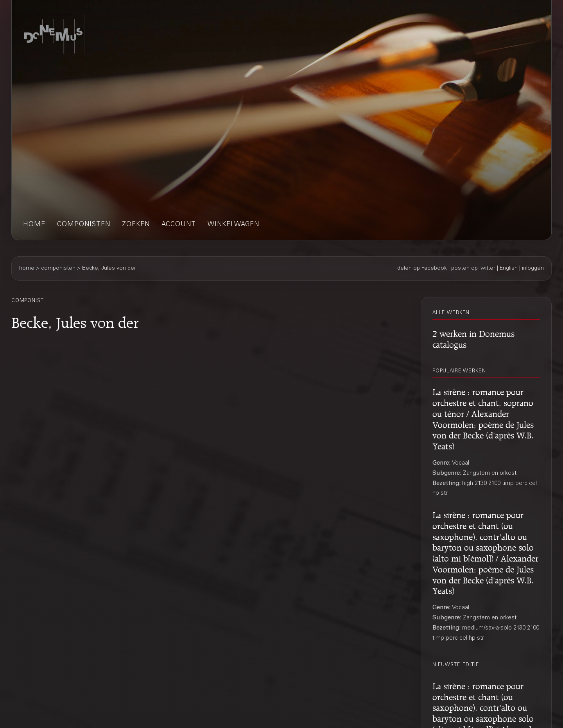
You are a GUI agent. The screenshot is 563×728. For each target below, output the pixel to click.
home (34, 225)
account (179, 225)
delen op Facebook (422, 268)
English (509, 268)
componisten (84, 225)
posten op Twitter (473, 268)
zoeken (136, 225)
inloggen (533, 268)
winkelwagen (233, 225)
